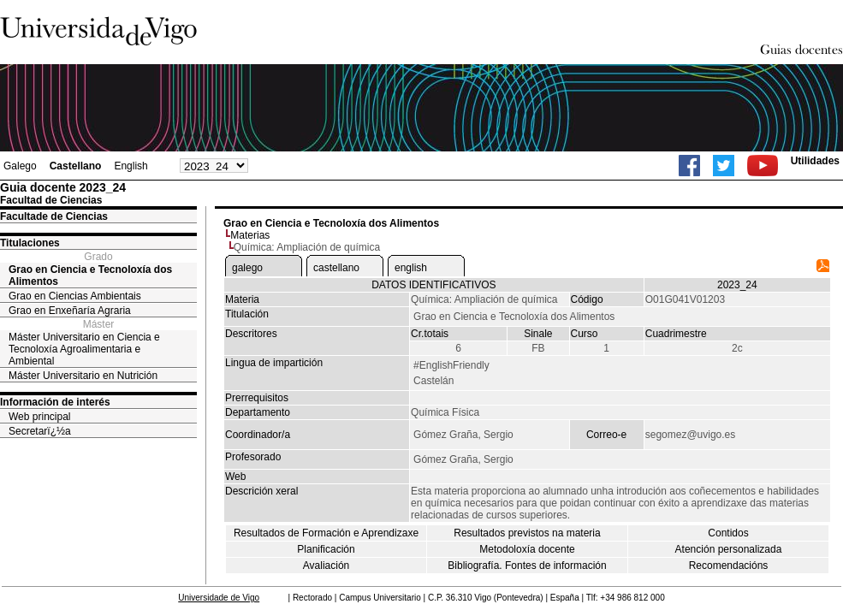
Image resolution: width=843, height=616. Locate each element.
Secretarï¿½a (40, 431)
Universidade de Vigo (219, 598)
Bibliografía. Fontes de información (527, 566)
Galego (20, 166)
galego (247, 268)
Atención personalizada (729, 549)
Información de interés (55, 402)
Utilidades (815, 161)
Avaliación (326, 566)
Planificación (326, 549)
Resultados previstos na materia (527, 533)
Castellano (76, 166)
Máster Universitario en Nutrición (83, 376)
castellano (336, 268)
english (411, 268)
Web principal (39, 417)
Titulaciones (30, 243)
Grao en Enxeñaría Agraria (70, 311)
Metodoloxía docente (527, 549)
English (131, 166)
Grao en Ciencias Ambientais (75, 296)
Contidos (728, 533)
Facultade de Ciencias (54, 216)
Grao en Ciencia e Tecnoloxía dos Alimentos (90, 275)
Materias (250, 235)
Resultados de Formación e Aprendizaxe (326, 533)
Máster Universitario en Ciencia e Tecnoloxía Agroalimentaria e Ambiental (84, 349)
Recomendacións (729, 566)
